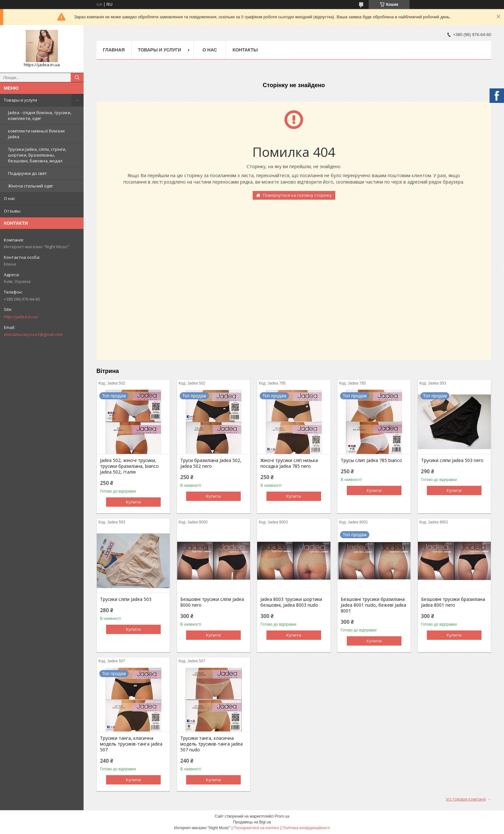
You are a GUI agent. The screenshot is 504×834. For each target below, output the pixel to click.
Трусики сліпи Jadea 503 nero (452, 460)
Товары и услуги (20, 100)
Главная (114, 50)
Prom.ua (282, 816)
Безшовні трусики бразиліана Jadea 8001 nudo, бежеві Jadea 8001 (373, 605)
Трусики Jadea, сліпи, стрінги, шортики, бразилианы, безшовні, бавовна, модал (37, 155)
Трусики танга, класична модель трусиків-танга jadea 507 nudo (212, 744)
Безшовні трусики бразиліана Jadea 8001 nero (453, 602)
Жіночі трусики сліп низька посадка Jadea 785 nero (289, 463)
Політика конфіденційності (306, 828)
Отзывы (12, 211)
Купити (133, 502)
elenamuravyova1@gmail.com (33, 334)
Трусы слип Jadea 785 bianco (371, 460)
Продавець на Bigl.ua (252, 822)
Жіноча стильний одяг (31, 186)
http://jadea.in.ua (21, 317)
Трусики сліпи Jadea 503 (126, 599)
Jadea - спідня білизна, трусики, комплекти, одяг (40, 115)
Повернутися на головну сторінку (297, 195)
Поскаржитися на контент (256, 828)
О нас (9, 198)
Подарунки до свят (27, 173)
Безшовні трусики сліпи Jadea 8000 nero (212, 602)
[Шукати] (77, 77)
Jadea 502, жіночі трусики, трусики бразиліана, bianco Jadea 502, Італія (129, 466)
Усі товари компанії (466, 799)
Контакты (245, 50)
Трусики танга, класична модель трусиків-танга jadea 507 (131, 744)
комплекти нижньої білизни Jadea (36, 134)
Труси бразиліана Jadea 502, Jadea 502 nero (211, 463)
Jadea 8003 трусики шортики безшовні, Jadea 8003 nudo (291, 602)
